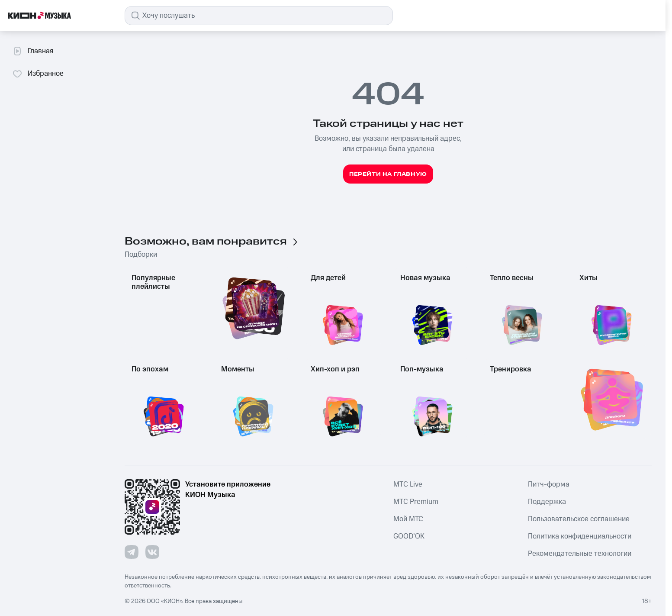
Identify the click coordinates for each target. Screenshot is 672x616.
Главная (33, 51)
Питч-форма (549, 484)
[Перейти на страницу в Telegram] (132, 552)
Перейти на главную (388, 174)
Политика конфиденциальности (580, 536)
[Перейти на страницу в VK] (152, 552)
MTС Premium (416, 502)
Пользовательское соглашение (579, 519)
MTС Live (408, 484)
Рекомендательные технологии (580, 554)
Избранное (38, 74)
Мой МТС (408, 519)
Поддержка (547, 502)
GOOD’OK (409, 536)
